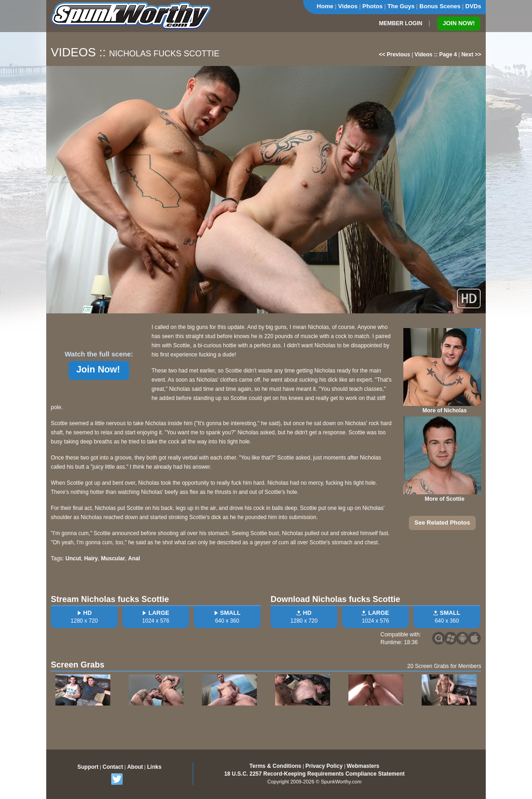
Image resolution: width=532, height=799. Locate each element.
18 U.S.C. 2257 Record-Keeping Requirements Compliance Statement (315, 774)
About (135, 767)
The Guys (401, 6)
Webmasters (363, 766)
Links (154, 767)
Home (325, 6)
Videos (348, 6)
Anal (134, 558)
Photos (373, 6)
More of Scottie (445, 499)
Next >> (471, 55)
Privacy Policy (324, 766)
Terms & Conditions (275, 766)
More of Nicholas (445, 410)
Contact (113, 767)
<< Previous (395, 55)
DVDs (473, 6)
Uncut (73, 558)
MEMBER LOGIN (401, 23)
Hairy (91, 558)
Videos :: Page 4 (435, 55)
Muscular (113, 558)
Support (88, 767)
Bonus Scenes (440, 6)
